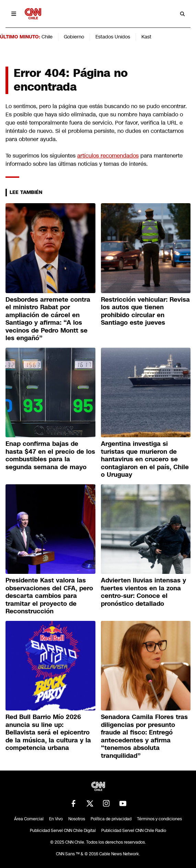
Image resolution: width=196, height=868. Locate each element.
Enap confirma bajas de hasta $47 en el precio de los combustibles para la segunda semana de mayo (50, 455)
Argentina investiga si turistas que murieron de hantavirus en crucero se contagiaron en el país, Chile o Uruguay (145, 459)
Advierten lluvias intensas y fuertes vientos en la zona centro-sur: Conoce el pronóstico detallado (143, 592)
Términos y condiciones (159, 819)
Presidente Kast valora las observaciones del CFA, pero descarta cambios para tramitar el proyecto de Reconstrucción (49, 596)
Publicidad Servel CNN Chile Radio (134, 831)
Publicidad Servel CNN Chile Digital (63, 831)
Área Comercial (29, 819)
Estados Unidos (113, 37)
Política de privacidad (111, 819)
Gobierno (74, 37)
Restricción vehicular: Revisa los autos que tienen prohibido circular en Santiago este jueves (145, 311)
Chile (47, 37)
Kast (146, 37)
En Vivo (56, 819)
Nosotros (77, 819)
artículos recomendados (108, 156)
